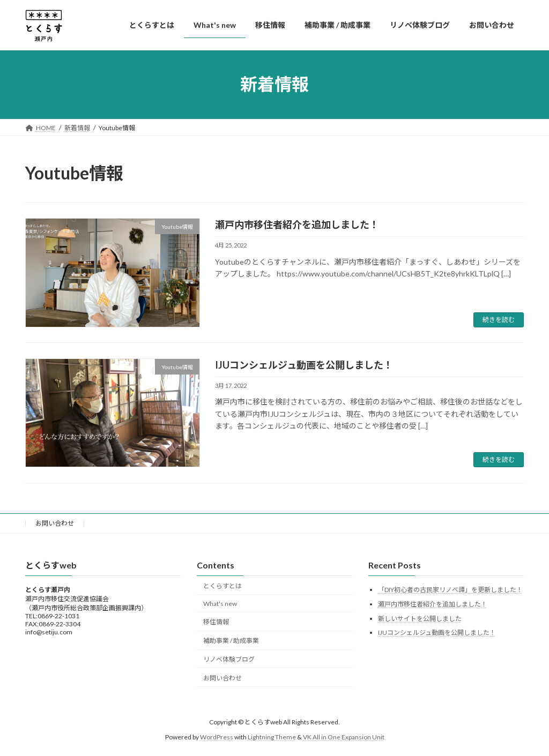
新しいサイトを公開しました (420, 619)
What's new (220, 604)
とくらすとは (222, 586)
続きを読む (499, 320)
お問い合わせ (55, 523)
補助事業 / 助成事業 (231, 641)
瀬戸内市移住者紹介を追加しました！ (297, 224)
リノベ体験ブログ (229, 659)
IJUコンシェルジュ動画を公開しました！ (304, 365)
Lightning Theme (272, 738)
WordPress (217, 738)
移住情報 (216, 622)
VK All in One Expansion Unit (344, 738)
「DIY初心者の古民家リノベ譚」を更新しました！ (450, 590)
